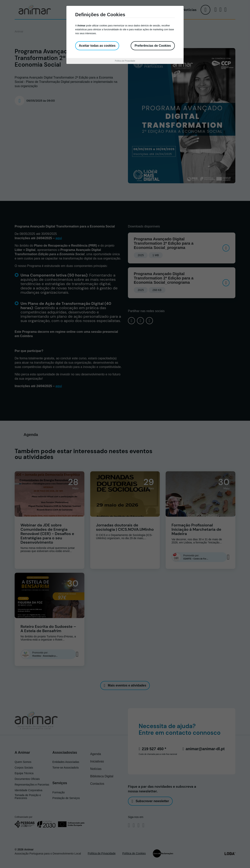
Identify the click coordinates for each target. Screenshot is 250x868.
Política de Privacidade (125, 61)
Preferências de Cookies (153, 46)
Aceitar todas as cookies (97, 46)
